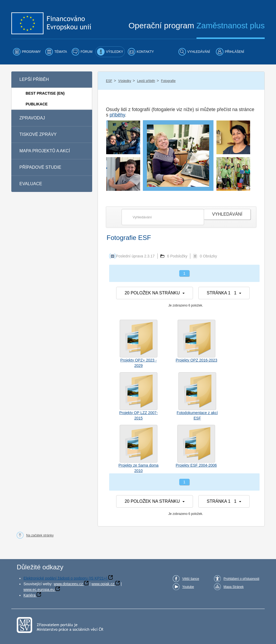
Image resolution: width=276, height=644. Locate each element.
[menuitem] (27, 52)
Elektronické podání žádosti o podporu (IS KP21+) (65, 578)
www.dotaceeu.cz (68, 584)
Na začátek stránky (40, 535)
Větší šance (191, 579)
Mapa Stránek (234, 587)
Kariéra (30, 595)
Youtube (188, 587)
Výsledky (125, 81)
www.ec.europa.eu (39, 590)
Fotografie (168, 81)
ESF (109, 81)
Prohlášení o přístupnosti (241, 579)
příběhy (117, 115)
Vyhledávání (227, 214)
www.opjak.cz (103, 584)
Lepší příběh (146, 81)
